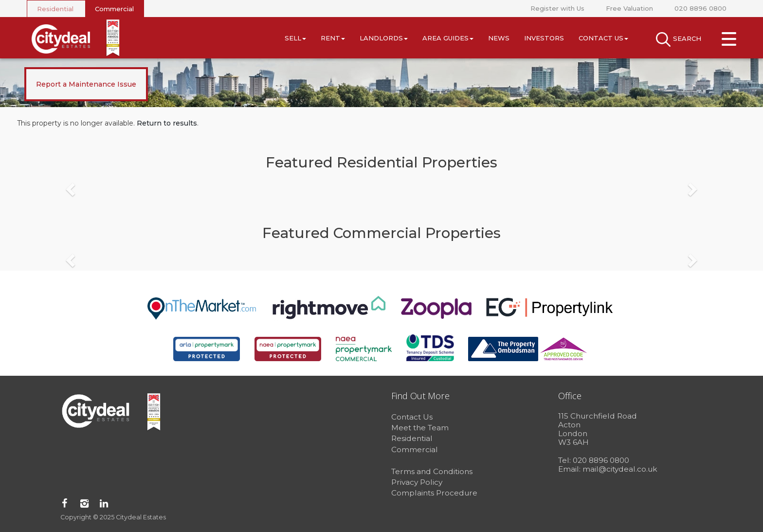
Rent (333, 38)
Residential (55, 9)
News (499, 38)
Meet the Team (420, 428)
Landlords (384, 38)
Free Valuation (629, 8)
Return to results (167, 123)
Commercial (114, 9)
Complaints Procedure (434, 493)
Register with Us (557, 8)
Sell (295, 38)
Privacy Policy (417, 482)
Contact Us (603, 38)
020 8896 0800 (700, 8)
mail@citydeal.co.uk (620, 469)
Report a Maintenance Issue (86, 84)
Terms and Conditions (432, 471)
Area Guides (448, 38)
